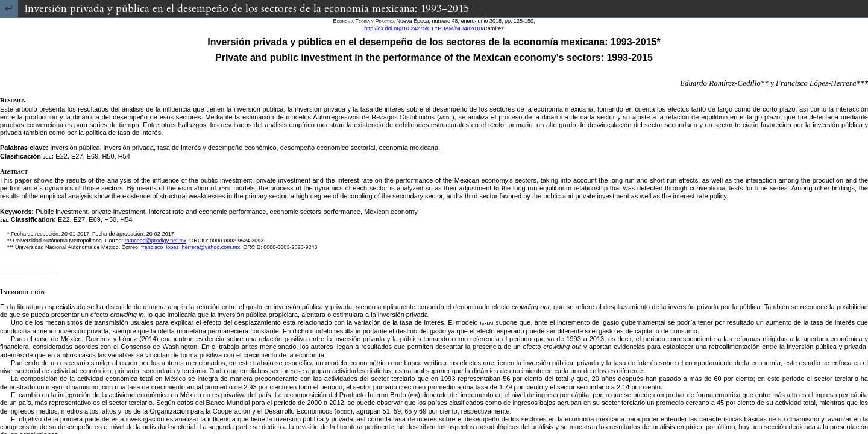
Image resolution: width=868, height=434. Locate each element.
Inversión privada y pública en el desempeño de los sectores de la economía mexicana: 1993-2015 (247, 9)
